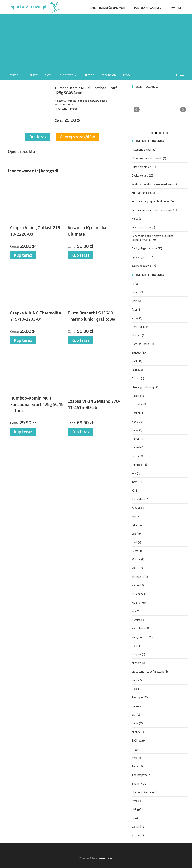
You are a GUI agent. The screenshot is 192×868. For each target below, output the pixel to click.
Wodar (138, 827)
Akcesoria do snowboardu (149, 158)
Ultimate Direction (144, 792)
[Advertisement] (96, 43)
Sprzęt (34, 75)
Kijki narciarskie (143, 193)
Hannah (138, 447)
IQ (135, 490)
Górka (137, 430)
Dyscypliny (16, 75)
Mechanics (140, 577)
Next (183, 110)
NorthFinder (141, 628)
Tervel (137, 766)
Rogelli (138, 689)
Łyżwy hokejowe (144, 266)
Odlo (136, 646)
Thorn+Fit (139, 784)
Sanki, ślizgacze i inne (147, 248)
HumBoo (139, 465)
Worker (138, 835)
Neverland (139, 594)
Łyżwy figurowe (143, 257)
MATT (137, 568)
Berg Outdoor (141, 327)
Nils (136, 611)
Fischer (138, 413)
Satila (137, 706)
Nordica (138, 620)
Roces (137, 680)
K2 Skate (139, 508)
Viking (138, 809)
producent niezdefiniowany (150, 672)
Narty (48, 75)
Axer (136, 309)
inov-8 (138, 482)
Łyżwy (127, 75)
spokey (138, 732)
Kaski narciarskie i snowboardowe (154, 184)
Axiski (137, 318)
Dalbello (138, 396)
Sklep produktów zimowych (108, 8)
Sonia (138, 723)
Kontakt (176, 8)
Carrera (138, 378)
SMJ (136, 715)
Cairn (137, 370)
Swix (136, 758)
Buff (137, 361)
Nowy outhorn (143, 637)
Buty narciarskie (144, 167)
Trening (90, 75)
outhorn (138, 663)
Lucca (137, 551)
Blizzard (139, 335)
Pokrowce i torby (143, 227)
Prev (136, 110)
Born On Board (143, 344)
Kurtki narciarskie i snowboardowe (155, 210)
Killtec (137, 525)
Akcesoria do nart (144, 150)
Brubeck (139, 353)
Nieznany (139, 603)
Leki (136, 534)
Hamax (138, 439)
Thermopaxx (141, 775)
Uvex (136, 801)
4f (135, 284)
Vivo (136, 818)
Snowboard (109, 75)
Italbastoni (140, 499)
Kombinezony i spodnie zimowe (153, 201)
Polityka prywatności (148, 8)
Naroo (138, 585)
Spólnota (139, 740)
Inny (136, 473)
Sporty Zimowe (105, 858)
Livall (136, 542)
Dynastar (139, 404)
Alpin (136, 301)
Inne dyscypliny (68, 75)
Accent (138, 292)
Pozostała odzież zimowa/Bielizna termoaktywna (153, 238)
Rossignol (140, 697)
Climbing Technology (145, 387)
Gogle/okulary (142, 175)
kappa (137, 516)
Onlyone (138, 654)
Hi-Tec (137, 456)
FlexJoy (138, 422)
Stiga (137, 749)
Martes (138, 559)
